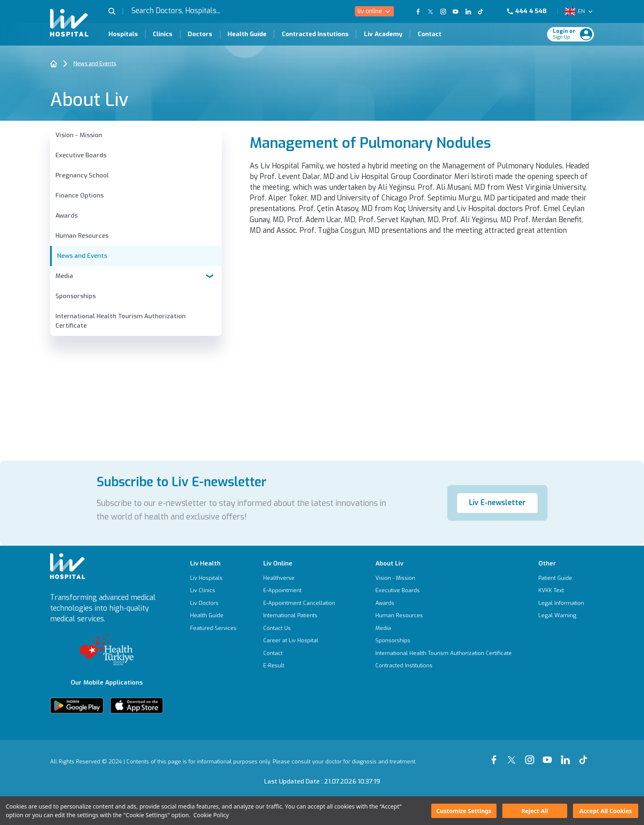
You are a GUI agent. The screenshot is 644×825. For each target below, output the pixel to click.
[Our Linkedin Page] (468, 11)
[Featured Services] (213, 628)
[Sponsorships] (136, 296)
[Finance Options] (136, 196)
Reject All (535, 811)
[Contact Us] (299, 628)
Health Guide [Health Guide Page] (247, 34)
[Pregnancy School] (136, 176)
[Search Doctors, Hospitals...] (199, 11)
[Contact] (299, 653)
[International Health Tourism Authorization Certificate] (136, 321)
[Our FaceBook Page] (418, 11)
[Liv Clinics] (213, 590)
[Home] (54, 63)
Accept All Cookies (606, 811)
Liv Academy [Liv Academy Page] (383, 34)
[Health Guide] (213, 615)
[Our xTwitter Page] (513, 755)
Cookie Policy (211, 815)
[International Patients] (299, 615)
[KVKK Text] (561, 590)
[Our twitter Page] (430, 11)
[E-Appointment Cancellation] (299, 603)
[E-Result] (299, 665)
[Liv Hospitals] (213, 578)
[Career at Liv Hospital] (299, 640)
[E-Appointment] (299, 590)
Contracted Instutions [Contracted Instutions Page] (315, 34)
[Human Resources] (136, 236)
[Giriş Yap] (566, 34)
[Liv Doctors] (213, 603)
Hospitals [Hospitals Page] (123, 34)
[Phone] (530, 11)
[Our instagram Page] (531, 755)
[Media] (444, 628)
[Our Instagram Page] (443, 11)
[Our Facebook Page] (496, 755)
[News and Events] (136, 256)
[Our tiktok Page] (585, 755)
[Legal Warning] (561, 615)
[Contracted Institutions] (444, 665)
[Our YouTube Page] (455, 11)
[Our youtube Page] (549, 755)
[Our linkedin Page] (567, 755)
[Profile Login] (586, 34)
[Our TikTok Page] (485, 11)
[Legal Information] (561, 603)
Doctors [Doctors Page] (200, 34)
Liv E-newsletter (497, 503)
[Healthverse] (299, 578)
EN (581, 11)
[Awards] (136, 216)
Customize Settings (464, 811)
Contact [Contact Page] (430, 34)
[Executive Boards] (136, 155)
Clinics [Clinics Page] (163, 34)
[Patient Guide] (561, 578)
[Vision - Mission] (136, 135)
